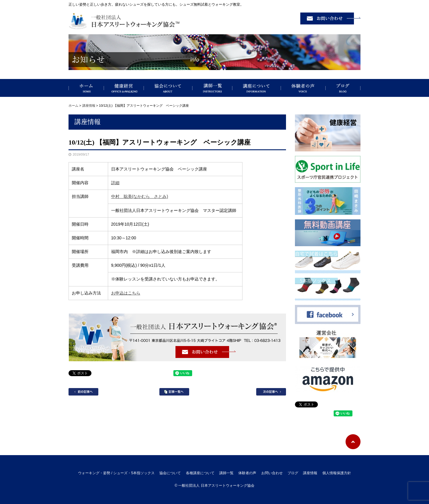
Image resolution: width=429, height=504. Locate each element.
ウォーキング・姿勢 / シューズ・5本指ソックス (86, 88)
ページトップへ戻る (353, 442)
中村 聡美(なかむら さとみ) (140, 196)
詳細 (115, 183)
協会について (168, 88)
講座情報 (89, 106)
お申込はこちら (126, 293)
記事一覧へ (174, 392)
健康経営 (124, 88)
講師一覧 (212, 88)
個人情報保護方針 (337, 473)
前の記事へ (83, 392)
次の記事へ (271, 392)
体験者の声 (303, 88)
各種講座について (200, 473)
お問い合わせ (272, 473)
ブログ (343, 88)
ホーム (73, 106)
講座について (257, 88)
